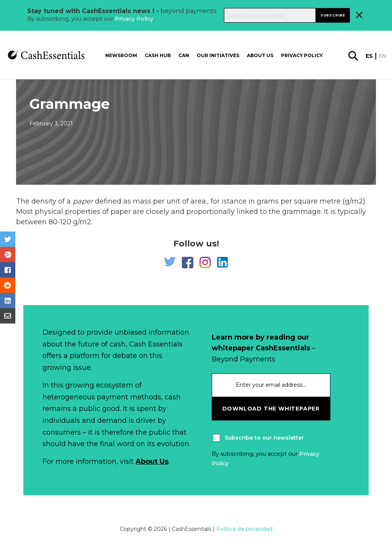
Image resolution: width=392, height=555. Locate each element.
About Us (152, 461)
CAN (184, 55)
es (369, 56)
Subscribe (333, 15)
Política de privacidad (244, 529)
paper (83, 201)
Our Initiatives (218, 55)
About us (260, 55)
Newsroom (121, 55)
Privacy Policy (134, 19)
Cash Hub (158, 55)
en (382, 56)
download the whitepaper (271, 409)
